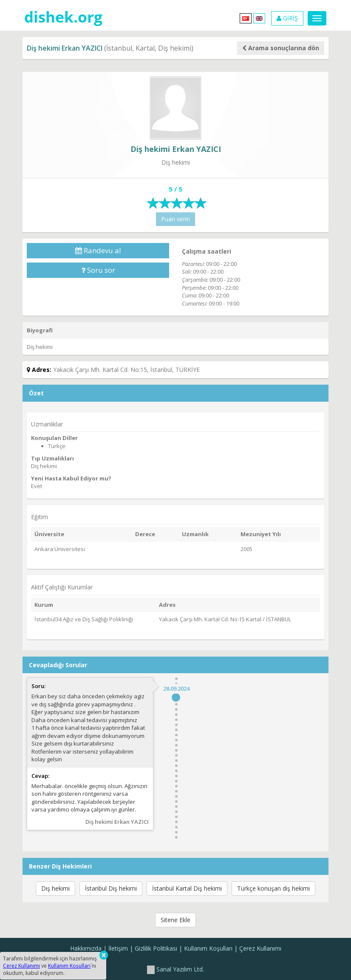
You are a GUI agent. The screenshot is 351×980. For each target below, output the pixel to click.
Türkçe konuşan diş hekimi (273, 888)
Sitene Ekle (175, 920)
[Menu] (317, 18)
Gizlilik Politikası (156, 948)
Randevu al (98, 250)
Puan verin (175, 219)
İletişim (118, 948)
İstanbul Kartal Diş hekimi (187, 888)
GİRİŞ (287, 18)
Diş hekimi (55, 888)
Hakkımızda (86, 948)
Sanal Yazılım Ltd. (175, 969)
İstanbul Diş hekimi (111, 888)
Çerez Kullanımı (260, 948)
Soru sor (98, 270)
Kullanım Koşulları (208, 948)
